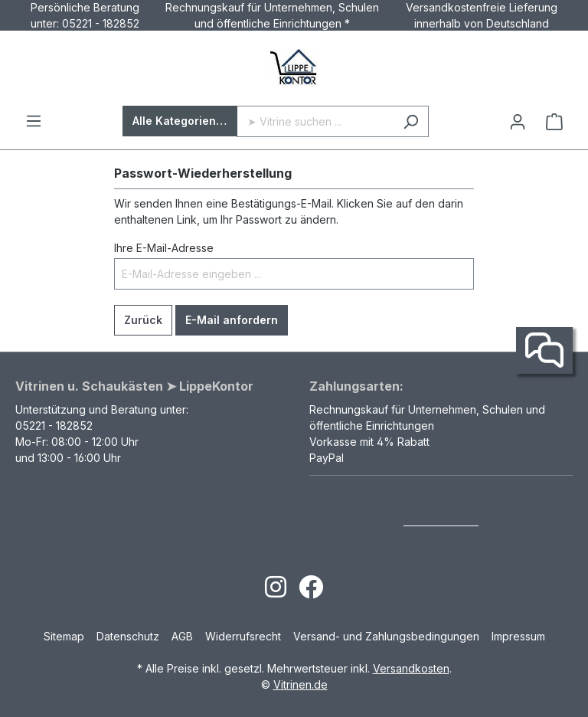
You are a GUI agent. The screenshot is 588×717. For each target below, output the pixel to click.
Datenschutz (128, 636)
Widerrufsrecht (243, 636)
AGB (182, 636)
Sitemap (64, 636)
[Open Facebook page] (311, 592)
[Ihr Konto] (518, 122)
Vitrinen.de (301, 684)
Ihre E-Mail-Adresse (164, 248)
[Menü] (34, 121)
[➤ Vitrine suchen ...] (315, 121)
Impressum (518, 636)
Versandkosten (411, 668)
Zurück (143, 320)
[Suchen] (411, 121)
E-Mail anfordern (232, 320)
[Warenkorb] (554, 122)
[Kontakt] (544, 351)
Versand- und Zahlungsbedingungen (386, 636)
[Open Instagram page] (276, 592)
